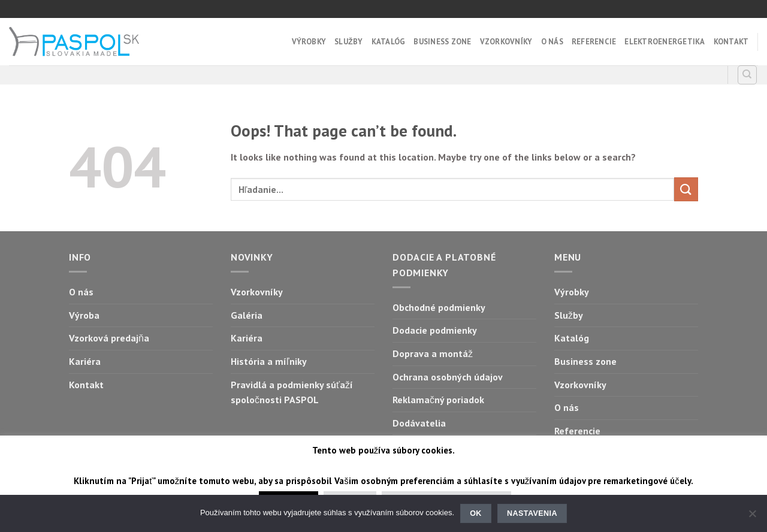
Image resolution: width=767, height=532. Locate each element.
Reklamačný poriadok (438, 400)
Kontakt (731, 42)
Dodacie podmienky (435, 330)
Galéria (247, 315)
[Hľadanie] (748, 75)
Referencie (594, 42)
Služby (348, 42)
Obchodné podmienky (439, 307)
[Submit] (686, 189)
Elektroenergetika (665, 42)
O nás (552, 42)
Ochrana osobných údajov (448, 377)
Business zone (442, 42)
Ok (476, 513)
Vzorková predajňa (109, 338)
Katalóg (389, 42)
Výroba (84, 315)
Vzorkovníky (506, 42)
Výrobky (309, 42)
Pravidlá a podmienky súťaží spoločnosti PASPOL (292, 392)
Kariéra (85, 361)
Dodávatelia (419, 423)
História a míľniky (269, 361)
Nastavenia (532, 513)
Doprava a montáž (433, 353)
